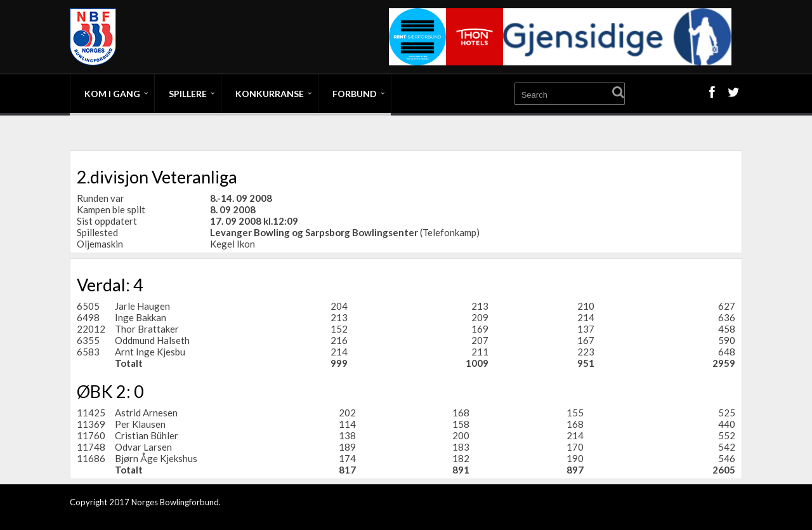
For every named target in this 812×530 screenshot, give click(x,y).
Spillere (188, 94)
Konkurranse (270, 94)
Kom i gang (112, 94)
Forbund (355, 94)
